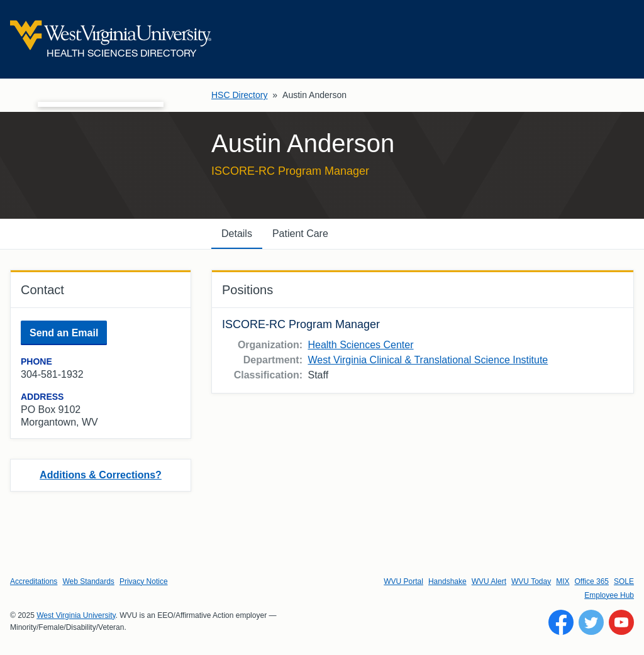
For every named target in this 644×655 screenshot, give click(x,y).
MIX (563, 581)
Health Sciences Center (360, 345)
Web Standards (88, 581)
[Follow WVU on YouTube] (621, 622)
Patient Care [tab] (300, 234)
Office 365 (592, 581)
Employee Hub (609, 595)
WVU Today (531, 581)
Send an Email (64, 333)
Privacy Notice (144, 581)
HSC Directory (239, 95)
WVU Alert (489, 581)
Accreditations (34, 581)
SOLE (624, 581)
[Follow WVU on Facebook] (561, 622)
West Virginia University (76, 615)
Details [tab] (237, 234)
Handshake (447, 581)
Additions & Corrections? (101, 475)
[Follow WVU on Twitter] (591, 622)
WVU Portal (403, 581)
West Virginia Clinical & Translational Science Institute (428, 360)
